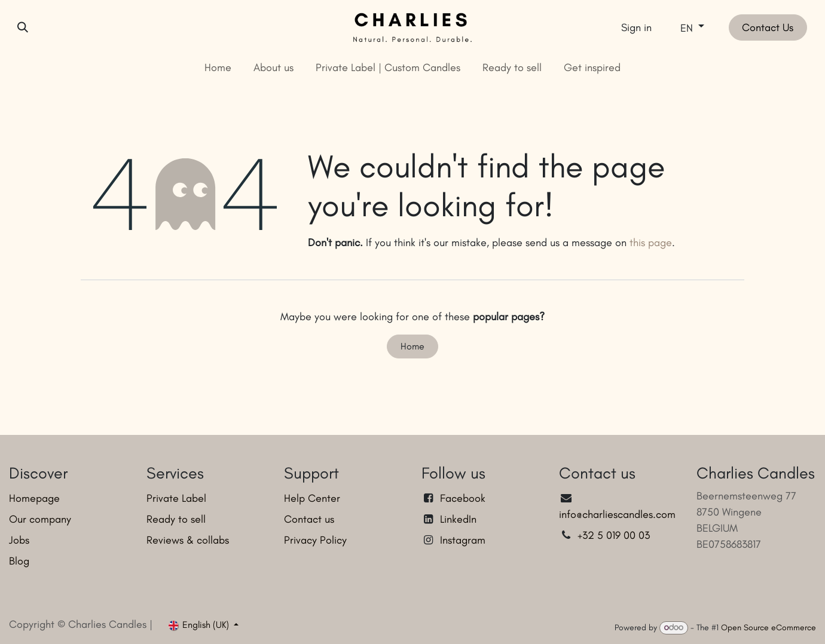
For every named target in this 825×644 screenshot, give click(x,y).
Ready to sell (176, 519)
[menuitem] (218, 68)
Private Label (176, 498)
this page (651, 243)
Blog (19, 561)
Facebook (463, 498)
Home (412, 346)
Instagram (463, 540)
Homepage (34, 498)
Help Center (312, 498)
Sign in (636, 27)
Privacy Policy (315, 540)
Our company (40, 519)
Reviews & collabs (188, 540)
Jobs (19, 540)
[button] (23, 27)
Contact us (309, 519)
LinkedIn (458, 519)
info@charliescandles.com (617, 514)
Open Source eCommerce (769, 628)
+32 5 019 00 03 (615, 535)
